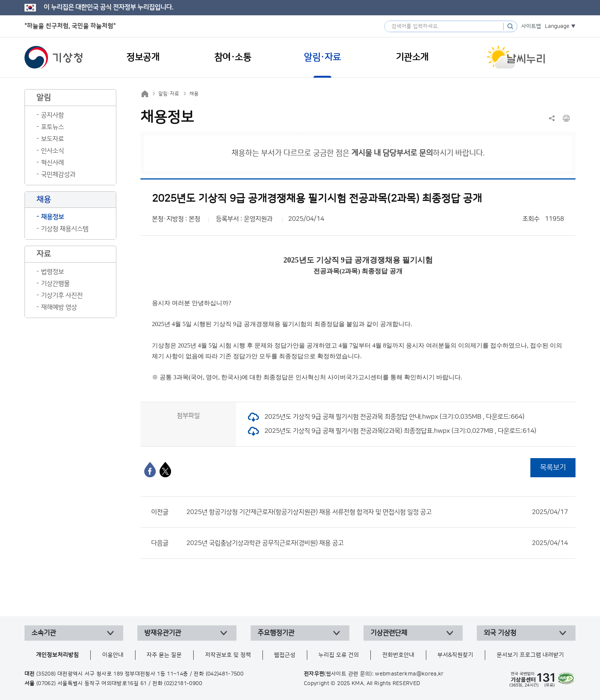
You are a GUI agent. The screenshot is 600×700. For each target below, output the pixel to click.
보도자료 (52, 139)
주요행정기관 (276, 633)
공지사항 (52, 115)
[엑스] (165, 470)
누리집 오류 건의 (339, 655)
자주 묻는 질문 (164, 655)
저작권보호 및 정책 (228, 655)
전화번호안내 (398, 655)
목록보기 (553, 467)
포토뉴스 (52, 127)
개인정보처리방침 (57, 655)
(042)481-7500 (225, 674)
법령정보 (52, 272)
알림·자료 (169, 94)
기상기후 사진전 (62, 295)
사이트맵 (531, 26)
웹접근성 (285, 655)
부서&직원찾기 (455, 655)
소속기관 (44, 633)
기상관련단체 (389, 633)
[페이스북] (150, 470)
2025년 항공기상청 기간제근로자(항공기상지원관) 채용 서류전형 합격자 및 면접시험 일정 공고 (377, 512)
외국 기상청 (500, 633)
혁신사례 (52, 163)
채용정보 (52, 217)
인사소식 (52, 151)
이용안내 (113, 655)
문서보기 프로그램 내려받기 (530, 655)
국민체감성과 (58, 175)
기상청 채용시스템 (65, 229)
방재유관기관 (163, 633)
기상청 (54, 57)
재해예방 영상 (59, 307)
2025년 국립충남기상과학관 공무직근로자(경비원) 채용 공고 (377, 543)
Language (557, 26)
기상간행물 (55, 284)
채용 (194, 94)
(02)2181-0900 (183, 684)
